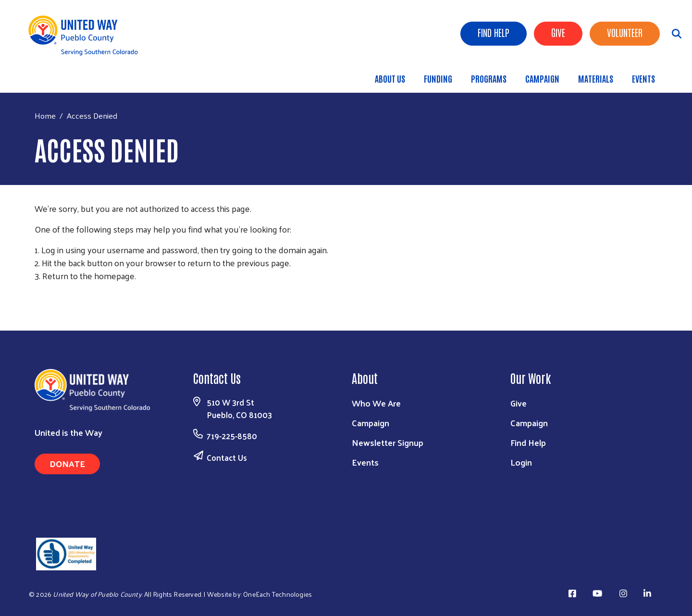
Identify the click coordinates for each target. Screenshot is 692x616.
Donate (67, 463)
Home (45, 116)
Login (521, 462)
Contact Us (227, 457)
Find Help (494, 32)
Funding (438, 78)
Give (558, 32)
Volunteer (625, 32)
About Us (390, 78)
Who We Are (376, 403)
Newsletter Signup (388, 442)
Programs (489, 78)
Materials (596, 78)
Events (643, 78)
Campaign (542, 78)
